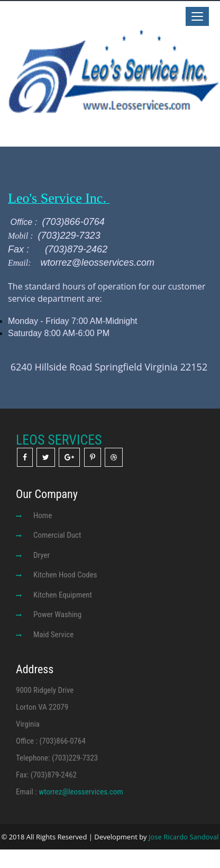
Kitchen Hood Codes (57, 575)
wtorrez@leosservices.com (81, 792)
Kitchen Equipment (54, 595)
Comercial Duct (48, 535)
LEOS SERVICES (59, 440)
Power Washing (49, 614)
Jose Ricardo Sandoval (184, 837)
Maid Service (45, 635)
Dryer (33, 555)
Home (34, 516)
